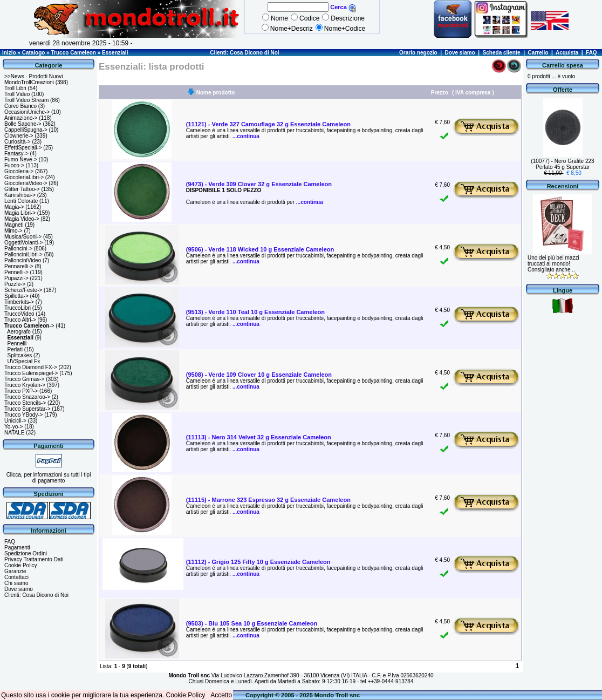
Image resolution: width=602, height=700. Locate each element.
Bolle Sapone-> (23, 124)
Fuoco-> (14, 165)
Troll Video (17, 94)
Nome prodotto (216, 93)
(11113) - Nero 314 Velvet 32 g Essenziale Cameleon (259, 437)
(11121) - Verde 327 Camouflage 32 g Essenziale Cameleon (268, 124)
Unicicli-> (15, 421)
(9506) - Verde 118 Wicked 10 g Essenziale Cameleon (260, 249)
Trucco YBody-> (23, 415)
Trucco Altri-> (20, 320)
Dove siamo (460, 53)
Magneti (14, 225)
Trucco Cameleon (74, 53)
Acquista (567, 53)
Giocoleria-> (19, 171)
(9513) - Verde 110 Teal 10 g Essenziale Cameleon (255, 312)
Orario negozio (418, 53)
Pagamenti (17, 548)
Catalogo (34, 53)
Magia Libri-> (20, 213)
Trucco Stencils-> (25, 403)
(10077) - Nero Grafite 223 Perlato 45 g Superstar (562, 164)
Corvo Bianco (20, 106)
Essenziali (115, 53)
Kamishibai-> (20, 195)
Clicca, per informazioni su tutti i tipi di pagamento (49, 478)
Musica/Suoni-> (23, 237)
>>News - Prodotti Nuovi (33, 76)
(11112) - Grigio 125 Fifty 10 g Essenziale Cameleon (258, 562)
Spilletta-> (16, 296)
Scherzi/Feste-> (23, 290)
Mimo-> (13, 231)
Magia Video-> (22, 219)
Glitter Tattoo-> (22, 189)
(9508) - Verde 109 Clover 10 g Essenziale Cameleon (259, 375)
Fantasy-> (16, 154)
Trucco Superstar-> (28, 409)
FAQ (591, 53)
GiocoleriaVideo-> (26, 183)
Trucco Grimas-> (24, 379)
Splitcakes (20, 355)
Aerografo (19, 332)
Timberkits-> (19, 302)
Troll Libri (15, 88)
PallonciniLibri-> (23, 254)
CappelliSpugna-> (26, 130)
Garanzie (15, 571)
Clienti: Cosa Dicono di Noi (244, 53)
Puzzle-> (15, 284)
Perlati (15, 349)
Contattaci (16, 577)
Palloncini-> (18, 249)
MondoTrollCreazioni (29, 82)
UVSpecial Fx (24, 361)
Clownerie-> (19, 136)
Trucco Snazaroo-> (27, 397)
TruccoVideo (19, 314)
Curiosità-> (18, 142)
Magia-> (14, 207)
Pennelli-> (16, 272)
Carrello (538, 53)
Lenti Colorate (21, 201)
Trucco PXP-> (21, 391)
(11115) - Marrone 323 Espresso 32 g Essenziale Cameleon (268, 500)
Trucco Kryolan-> (25, 385)
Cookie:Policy (186, 695)
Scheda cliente (502, 53)
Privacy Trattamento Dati (34, 559)
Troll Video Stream (26, 100)
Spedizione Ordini (26, 553)
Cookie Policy (21, 565)
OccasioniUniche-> (27, 112)
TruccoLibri (18, 308)
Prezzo (440, 93)
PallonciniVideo (23, 260)
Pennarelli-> (19, 266)
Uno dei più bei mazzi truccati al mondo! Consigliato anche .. (553, 264)
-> (29, 326)
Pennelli (17, 344)
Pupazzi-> (16, 278)
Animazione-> (21, 118)
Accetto (221, 695)
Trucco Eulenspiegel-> (31, 373)
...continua (245, 136)
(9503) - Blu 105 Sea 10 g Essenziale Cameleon (252, 623)
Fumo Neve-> (21, 159)
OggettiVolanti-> (23, 243)
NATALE (14, 433)
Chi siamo (16, 583)
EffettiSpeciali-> (23, 148)
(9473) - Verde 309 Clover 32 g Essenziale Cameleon (259, 184)
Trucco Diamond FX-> (31, 367)
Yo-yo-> (13, 427)
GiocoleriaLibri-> (24, 177)
